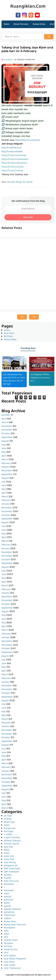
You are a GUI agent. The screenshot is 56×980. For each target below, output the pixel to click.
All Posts (8, 337)
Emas (7, 854)
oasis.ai (8, 897)
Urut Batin (9, 963)
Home (6, 24)
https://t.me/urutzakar (13, 167)
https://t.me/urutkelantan (14, 164)
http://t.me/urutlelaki (12, 152)
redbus (7, 919)
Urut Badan (10, 956)
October (6, 416)
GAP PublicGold (12, 869)
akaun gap (9, 823)
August (5, 442)
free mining (10, 863)
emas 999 (9, 860)
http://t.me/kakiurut (11, 148)
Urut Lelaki (10, 966)
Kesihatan (9, 885)
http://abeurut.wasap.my (28, 141)
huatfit (7, 879)
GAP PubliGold (11, 872)
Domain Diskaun (12, 841)
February (6, 464)
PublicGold (9, 916)
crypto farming (12, 838)
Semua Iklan (10, 340)
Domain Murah (11, 844)
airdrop (8, 819)
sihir (6, 938)
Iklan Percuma (11, 882)
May (4, 453)
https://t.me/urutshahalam (15, 160)
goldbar (8, 875)
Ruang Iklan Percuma (15, 925)
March (5, 423)
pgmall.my (9, 913)
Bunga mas (10, 829)
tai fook (8, 947)
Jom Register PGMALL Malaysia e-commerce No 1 (40, 378)
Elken (7, 851)
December (7, 427)
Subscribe (28, 218)
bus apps (9, 832)
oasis (6, 894)
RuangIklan (10, 928)
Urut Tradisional (12, 969)
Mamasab (9, 891)
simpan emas (11, 941)
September (7, 438)
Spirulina (8, 944)
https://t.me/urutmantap (14, 156)
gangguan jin (11, 866)
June (4, 449)
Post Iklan (9, 334)
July (4, 445)
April (4, 419)
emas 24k (9, 857)
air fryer (8, 816)
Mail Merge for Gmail (22, 183)
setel (6, 935)
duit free (8, 848)
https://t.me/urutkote (12, 171)
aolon (7, 826)
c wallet (8, 835)
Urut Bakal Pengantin (15, 959)
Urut (6, 953)
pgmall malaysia (12, 910)
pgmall (7, 907)
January (6, 467)
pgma (7, 903)
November (7, 430)
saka (6, 931)
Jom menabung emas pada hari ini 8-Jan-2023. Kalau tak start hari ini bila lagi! (14, 380)
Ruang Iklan (10, 922)
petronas (9, 900)
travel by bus (11, 950)
